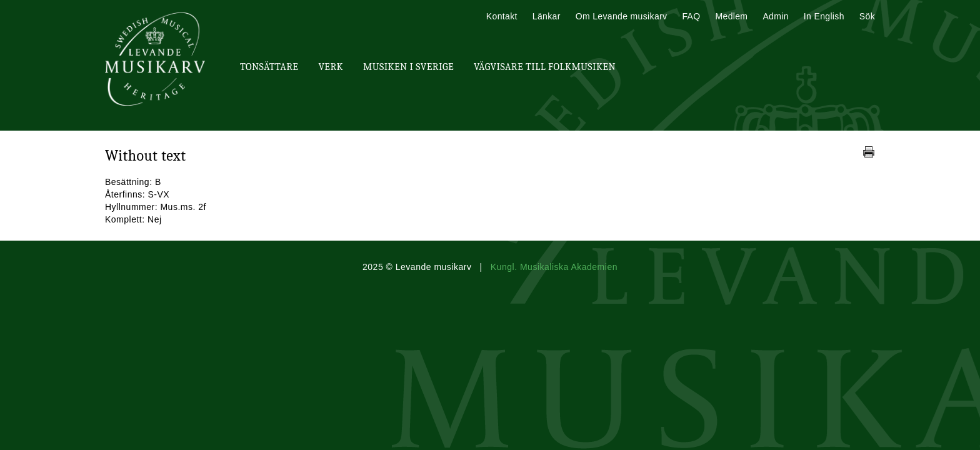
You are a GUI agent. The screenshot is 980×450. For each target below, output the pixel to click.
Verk (331, 67)
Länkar (547, 16)
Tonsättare (269, 67)
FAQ (691, 16)
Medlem (731, 16)
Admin (775, 16)
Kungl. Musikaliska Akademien (554, 267)
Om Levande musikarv (622, 16)
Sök (867, 16)
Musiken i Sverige (408, 67)
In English (824, 16)
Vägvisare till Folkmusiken (545, 67)
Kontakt (502, 16)
